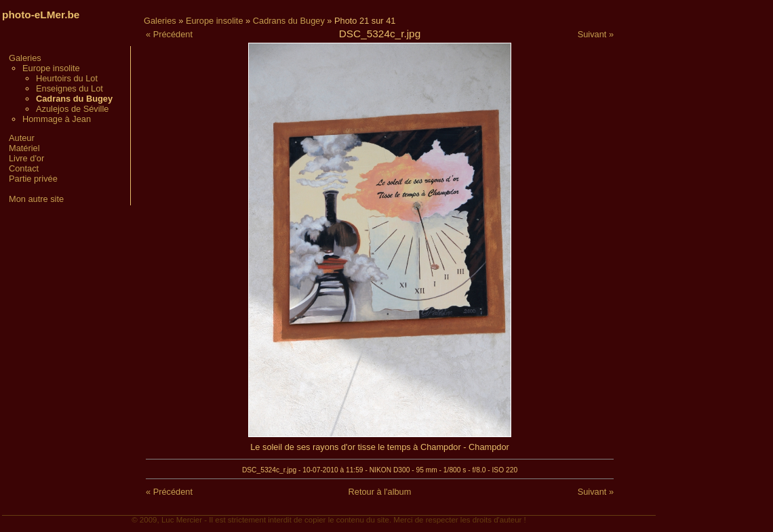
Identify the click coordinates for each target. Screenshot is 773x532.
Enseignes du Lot (70, 88)
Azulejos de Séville (72, 109)
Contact (24, 168)
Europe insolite (51, 68)
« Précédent (169, 34)
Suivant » (596, 34)
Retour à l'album (380, 492)
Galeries (25, 58)
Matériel (24, 148)
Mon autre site (36, 199)
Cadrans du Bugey (289, 21)
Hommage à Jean (57, 119)
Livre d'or (26, 158)
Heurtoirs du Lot (67, 78)
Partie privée (33, 179)
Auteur (22, 138)
